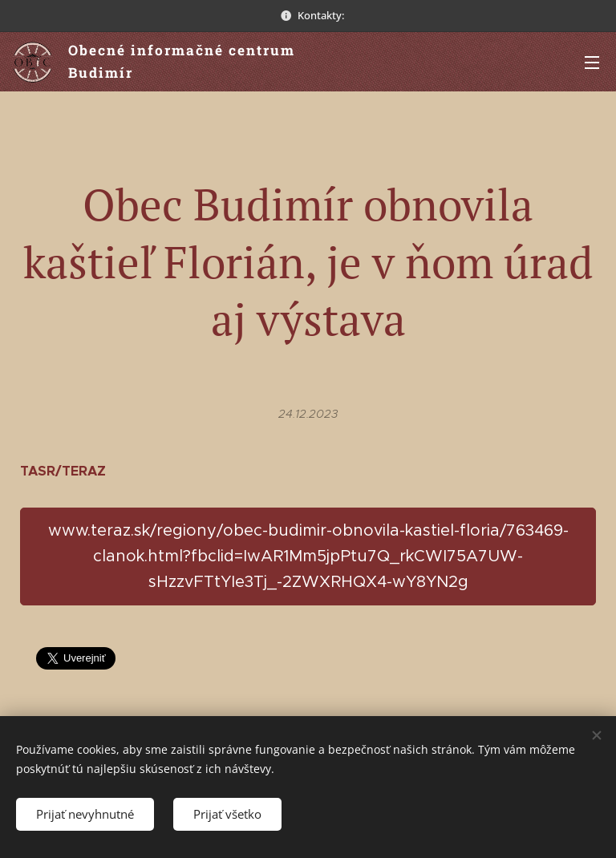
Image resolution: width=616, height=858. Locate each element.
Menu (592, 63)
